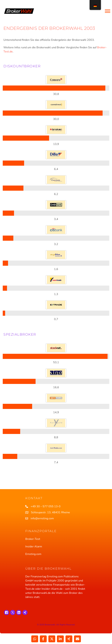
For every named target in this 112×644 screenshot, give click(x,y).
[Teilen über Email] (77, 639)
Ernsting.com (33, 554)
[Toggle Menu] (108, 11)
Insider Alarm (34, 547)
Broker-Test (33, 539)
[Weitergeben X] (52, 639)
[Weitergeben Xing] (69, 639)
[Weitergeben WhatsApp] (35, 639)
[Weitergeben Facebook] (43, 639)
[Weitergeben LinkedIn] (60, 639)
